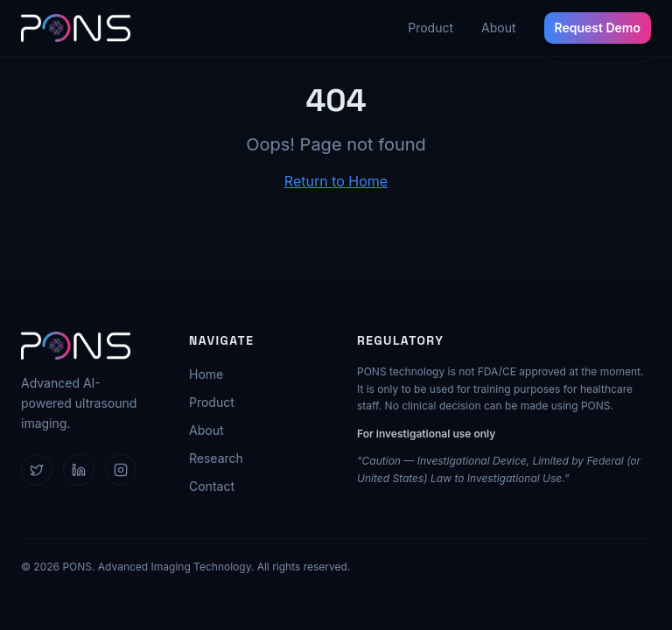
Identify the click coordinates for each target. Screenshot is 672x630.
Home (206, 374)
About (498, 28)
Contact (212, 486)
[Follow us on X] (37, 470)
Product (430, 28)
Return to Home (336, 181)
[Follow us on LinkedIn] (79, 470)
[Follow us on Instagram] (121, 470)
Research (216, 458)
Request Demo (598, 28)
